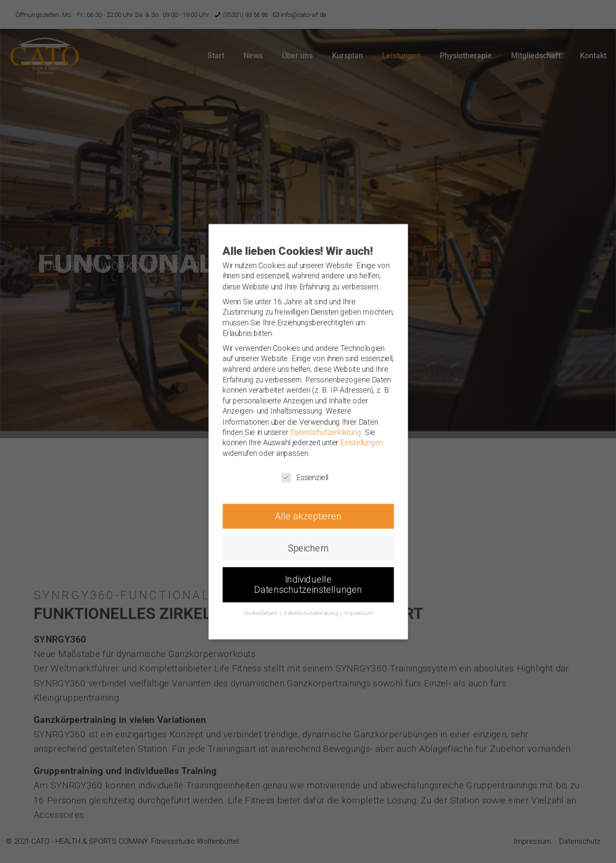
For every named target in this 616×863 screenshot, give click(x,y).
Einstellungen (368, 444)
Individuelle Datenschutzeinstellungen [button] (308, 604)
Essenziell (304, 484)
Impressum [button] (365, 636)
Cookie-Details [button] (255, 636)
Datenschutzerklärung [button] (312, 636)
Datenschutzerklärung (328, 432)
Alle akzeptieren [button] (308, 527)
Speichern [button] (308, 562)
